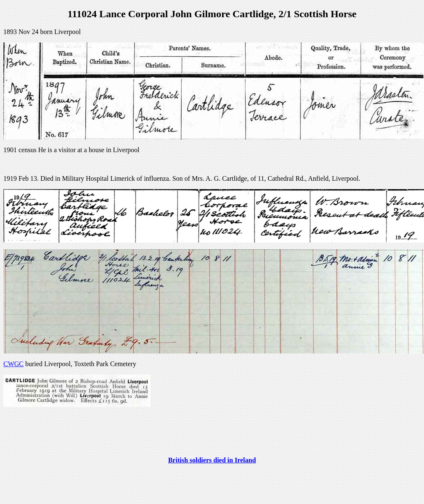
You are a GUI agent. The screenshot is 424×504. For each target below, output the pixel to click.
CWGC (13, 364)
